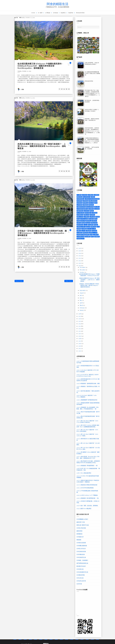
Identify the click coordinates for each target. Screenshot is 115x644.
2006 (80, 343)
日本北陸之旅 (80, 569)
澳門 (92, 236)
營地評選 (83, 221)
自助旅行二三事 (93, 233)
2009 (80, 336)
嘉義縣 (79, 229)
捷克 (78, 219)
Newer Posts (19, 281)
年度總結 (91, 209)
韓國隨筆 (97, 236)
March (82, 305)
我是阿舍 (71, 13)
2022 (80, 258)
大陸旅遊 (95, 213)
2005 (80, 346)
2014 (80, 324)
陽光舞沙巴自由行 (81, 566)
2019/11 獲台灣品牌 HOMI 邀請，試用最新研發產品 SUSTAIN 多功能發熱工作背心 (88, 462)
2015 (80, 321)
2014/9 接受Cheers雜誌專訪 (84, 508)
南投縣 (98, 217)
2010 (80, 334)
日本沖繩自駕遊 (81, 554)
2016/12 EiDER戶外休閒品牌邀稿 (85, 488)
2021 (80, 261)
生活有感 (97, 209)
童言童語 (91, 219)
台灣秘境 (86, 217)
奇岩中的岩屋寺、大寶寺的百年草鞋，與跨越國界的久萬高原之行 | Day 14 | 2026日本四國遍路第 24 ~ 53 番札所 (92, 131)
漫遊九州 (91, 203)
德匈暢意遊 (80, 215)
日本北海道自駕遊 (81, 551)
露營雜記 (85, 203)
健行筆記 (97, 207)
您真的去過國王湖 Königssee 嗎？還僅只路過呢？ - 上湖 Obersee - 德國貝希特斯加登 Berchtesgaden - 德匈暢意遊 (42, 146)
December (83, 267)
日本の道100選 (91, 229)
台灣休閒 (96, 195)
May (81, 300)
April (81, 303)
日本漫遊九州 (80, 537)
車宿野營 (79, 201)
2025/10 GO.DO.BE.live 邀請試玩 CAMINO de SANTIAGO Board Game (88, 375)
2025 (80, 251)
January (82, 310)
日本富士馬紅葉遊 (81, 528)
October (82, 272)
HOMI (83, 231)
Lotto (86, 225)
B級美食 (94, 221)
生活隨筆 (79, 233)
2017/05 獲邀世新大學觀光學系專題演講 (87, 485)
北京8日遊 (79, 584)
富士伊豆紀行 (86, 197)
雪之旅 (88, 227)
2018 (80, 314)
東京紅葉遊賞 (90, 207)
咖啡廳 (83, 223)
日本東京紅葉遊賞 (81, 543)
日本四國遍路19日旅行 (82, 519)
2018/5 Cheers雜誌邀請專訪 (84, 473)
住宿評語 (86, 211)
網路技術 (85, 233)
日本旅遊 (55, 13)
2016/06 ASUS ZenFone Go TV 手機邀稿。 (88, 495)
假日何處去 (88, 213)
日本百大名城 (84, 219)
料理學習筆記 (80, 199)
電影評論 (93, 227)
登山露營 (91, 225)
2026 (80, 248)
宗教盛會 (88, 231)
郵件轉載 (83, 235)
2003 (80, 348)
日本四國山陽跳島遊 (82, 546)
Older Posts (69, 281)
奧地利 (92, 211)
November (83, 270)
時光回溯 (94, 231)
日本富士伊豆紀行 (81, 549)
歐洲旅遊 (79, 203)
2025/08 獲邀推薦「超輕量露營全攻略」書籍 (88, 383)
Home (33, 13)
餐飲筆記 (79, 197)
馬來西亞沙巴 (80, 238)
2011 (80, 331)
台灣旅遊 (48, 13)
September (83, 290)
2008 (80, 338)
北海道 (93, 197)
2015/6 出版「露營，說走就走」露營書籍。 (88, 506)
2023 (80, 256)
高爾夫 (79, 231)
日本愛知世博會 (81, 575)
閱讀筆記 (89, 221)
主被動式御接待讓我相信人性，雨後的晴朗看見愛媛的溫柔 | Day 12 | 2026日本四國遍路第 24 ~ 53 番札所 (92, 140)
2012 (80, 329)
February (83, 308)
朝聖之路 (86, 215)
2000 (80, 351)
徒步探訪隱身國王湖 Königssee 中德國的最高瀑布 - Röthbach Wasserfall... (90, 275)
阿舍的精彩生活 (58, 4)
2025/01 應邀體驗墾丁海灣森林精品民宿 (87, 400)
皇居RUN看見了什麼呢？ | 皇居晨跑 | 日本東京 (92, 110)
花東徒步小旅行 (81, 227)
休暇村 (79, 223)
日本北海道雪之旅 (81, 557)
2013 (80, 326)
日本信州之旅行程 (81, 581)
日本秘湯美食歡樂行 (82, 209)
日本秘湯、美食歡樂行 (82, 560)
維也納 (96, 225)
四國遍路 (85, 205)
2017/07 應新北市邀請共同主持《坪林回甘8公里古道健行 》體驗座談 (88, 481)
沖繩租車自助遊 (81, 207)
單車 (96, 203)
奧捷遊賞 (91, 205)
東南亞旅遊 (94, 223)
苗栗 (78, 235)
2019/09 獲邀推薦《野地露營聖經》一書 (87, 465)
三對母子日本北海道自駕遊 (92, 199)
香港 (91, 235)
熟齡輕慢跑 (80, 211)
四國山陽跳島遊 (93, 201)
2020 (80, 263)
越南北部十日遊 (81, 522)
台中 (98, 227)
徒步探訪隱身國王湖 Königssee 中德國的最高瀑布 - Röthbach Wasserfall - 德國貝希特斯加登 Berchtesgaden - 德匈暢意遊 (40, 66)
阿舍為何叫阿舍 (80, 13)
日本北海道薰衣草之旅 (82, 572)
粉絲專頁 (63, 13)
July (81, 295)
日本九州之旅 (80, 578)
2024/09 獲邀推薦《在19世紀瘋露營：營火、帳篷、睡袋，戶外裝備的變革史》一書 (88, 408)
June (81, 298)
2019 (80, 266)
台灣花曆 (79, 205)
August (82, 293)
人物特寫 (96, 235)
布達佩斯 (84, 229)
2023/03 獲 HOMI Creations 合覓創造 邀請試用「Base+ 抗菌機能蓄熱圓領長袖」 (88, 426)
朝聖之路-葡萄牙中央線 (83, 525)
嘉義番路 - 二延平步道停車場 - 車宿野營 (92, 148)
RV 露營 (40, 13)
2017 (80, 316)
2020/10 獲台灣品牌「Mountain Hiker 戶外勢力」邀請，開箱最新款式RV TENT (88, 457)
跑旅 (96, 219)
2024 (80, 253)
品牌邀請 (85, 201)
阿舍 (17, 18)
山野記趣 (92, 217)
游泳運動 (88, 236)
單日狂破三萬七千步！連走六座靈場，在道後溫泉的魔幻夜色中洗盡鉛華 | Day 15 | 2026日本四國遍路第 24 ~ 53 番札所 (92, 93)
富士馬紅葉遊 (80, 213)
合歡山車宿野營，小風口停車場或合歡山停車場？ (92, 63)
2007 (80, 341)
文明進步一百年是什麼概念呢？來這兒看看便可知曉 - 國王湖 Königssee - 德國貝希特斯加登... (89, 285)
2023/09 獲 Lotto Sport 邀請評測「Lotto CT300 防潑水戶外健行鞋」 (87, 421)
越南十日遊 (80, 217)
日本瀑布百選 (80, 236)
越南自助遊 (80, 225)
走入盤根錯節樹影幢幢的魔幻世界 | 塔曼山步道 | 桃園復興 (93, 73)
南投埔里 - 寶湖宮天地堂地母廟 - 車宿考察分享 (92, 119)
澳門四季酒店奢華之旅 (82, 563)
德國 (78, 221)
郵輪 (88, 235)
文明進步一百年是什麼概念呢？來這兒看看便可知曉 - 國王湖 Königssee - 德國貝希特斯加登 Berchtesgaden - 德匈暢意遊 (42, 233)
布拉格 (88, 223)
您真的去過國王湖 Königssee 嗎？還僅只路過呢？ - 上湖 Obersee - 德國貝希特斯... (89, 280)
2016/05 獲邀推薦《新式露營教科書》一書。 (88, 498)
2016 (80, 319)
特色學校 (92, 215)
